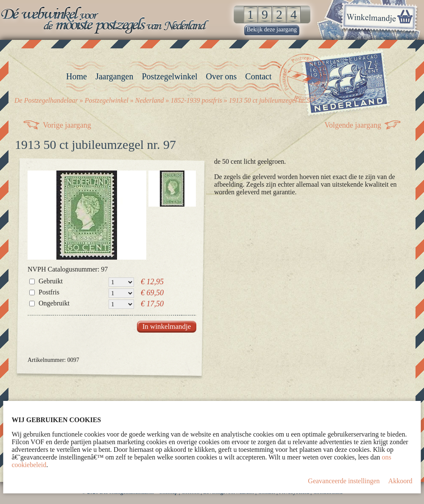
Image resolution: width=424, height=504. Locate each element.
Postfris (49, 292)
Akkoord (400, 481)
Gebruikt (51, 281)
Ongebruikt (54, 303)
